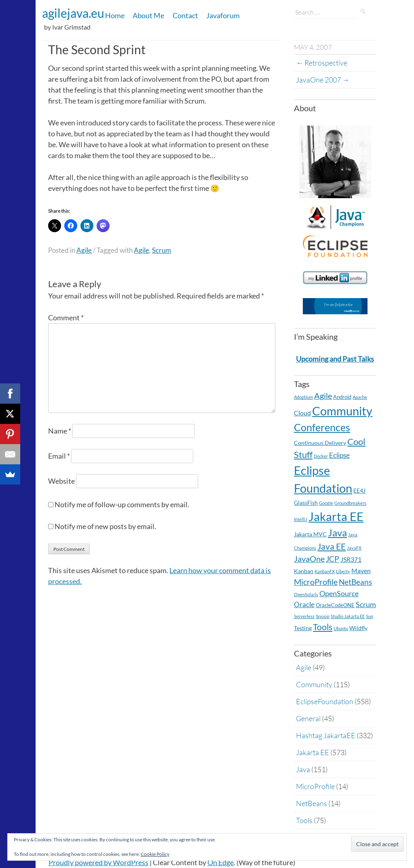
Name (60, 431)
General (308, 718)
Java (303, 769)
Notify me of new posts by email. (105, 526)
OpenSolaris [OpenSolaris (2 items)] (306, 594)
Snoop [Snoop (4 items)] (323, 616)
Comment (66, 318)
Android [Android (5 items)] (342, 397)
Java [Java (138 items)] (337, 532)
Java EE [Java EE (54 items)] (332, 546)
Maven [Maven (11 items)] (361, 571)
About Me (148, 15)
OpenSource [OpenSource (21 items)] (339, 594)
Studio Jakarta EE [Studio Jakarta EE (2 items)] (348, 616)
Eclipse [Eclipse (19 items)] (339, 455)
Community (314, 684)
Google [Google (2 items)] (326, 503)
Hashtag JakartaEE (326, 735)
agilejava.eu (73, 13)
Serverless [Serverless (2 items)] (304, 616)
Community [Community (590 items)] (342, 411)
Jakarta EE (313, 752)
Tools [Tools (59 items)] (323, 627)
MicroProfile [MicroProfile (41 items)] (316, 582)
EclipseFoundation (325, 701)
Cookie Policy (155, 854)
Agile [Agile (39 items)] (323, 396)
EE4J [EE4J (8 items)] (359, 490)
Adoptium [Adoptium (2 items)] (303, 397)
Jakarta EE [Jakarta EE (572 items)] (336, 516)
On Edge (221, 862)
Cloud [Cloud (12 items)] (302, 413)
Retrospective (322, 63)
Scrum (162, 250)
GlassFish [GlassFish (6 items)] (306, 503)
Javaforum (223, 15)
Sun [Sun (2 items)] (370, 616)
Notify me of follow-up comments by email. (122, 504)
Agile (84, 250)
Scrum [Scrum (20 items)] (366, 604)
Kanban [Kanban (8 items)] (304, 571)
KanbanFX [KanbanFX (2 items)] (325, 571)
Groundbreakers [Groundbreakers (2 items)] (350, 503)
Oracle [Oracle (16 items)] (304, 604)
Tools (304, 820)
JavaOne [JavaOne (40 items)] (309, 559)
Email (59, 456)
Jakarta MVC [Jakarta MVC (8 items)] (310, 534)
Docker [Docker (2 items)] (321, 456)
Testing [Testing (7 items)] (303, 628)
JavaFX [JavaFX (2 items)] (354, 548)
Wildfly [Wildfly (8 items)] (358, 628)
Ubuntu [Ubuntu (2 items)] (341, 628)
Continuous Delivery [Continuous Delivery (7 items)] (320, 443)
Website (61, 481)
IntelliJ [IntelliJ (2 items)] (301, 519)
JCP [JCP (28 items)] (333, 559)
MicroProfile (315, 786)
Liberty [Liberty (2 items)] (343, 571)
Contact (185, 15)
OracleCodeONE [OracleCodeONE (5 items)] (335, 605)
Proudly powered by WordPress (98, 862)
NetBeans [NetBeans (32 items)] (355, 582)
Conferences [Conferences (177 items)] (322, 427)
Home (115, 15)
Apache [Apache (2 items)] (360, 397)
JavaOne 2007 (323, 80)
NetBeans (312, 803)
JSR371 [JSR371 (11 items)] (351, 559)
